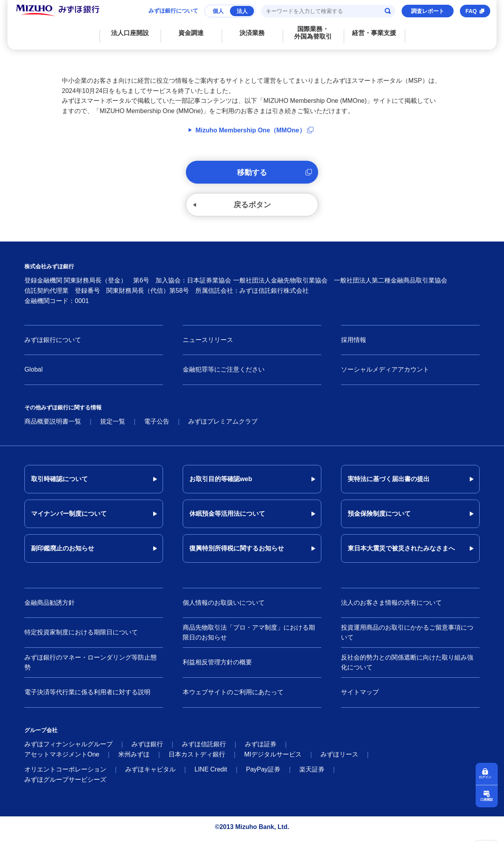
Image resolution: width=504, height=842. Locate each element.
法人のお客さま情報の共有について (391, 607)
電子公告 (157, 426)
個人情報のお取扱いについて (224, 607)
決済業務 (252, 33)
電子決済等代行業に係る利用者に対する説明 (87, 696)
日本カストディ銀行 (197, 759)
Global (33, 374)
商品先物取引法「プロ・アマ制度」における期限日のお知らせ (249, 637)
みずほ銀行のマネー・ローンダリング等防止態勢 (91, 667)
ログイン (487, 776)
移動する (252, 173)
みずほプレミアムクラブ (223, 426)
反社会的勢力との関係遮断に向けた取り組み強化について (407, 667)
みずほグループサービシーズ (65, 784)
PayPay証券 (263, 774)
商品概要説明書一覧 (53, 426)
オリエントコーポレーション (65, 774)
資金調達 (191, 33)
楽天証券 (312, 774)
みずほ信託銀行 (204, 748)
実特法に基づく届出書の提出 (389, 483)
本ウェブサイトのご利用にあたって (233, 696)
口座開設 (487, 799)
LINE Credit (211, 774)
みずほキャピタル (150, 774)
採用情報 (354, 344)
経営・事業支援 (374, 33)
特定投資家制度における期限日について (81, 637)
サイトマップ (360, 696)
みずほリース (339, 759)
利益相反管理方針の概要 (217, 666)
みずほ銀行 (147, 748)
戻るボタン (252, 208)
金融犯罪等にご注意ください (224, 374)
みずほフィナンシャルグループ (69, 748)
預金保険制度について (379, 518)
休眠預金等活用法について (227, 518)
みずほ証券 (261, 748)
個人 (218, 11)
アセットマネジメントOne (62, 759)
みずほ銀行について (173, 11)
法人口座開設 (130, 33)
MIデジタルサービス (273, 759)
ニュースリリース (208, 344)
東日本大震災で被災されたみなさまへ (401, 553)
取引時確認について (59, 483)
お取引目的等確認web (221, 483)
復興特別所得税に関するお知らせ (237, 553)
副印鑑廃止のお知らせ (63, 553)
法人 (242, 11)
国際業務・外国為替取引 (313, 33)
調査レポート (428, 11)
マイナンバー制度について (69, 518)
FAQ (471, 11)
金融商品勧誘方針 (50, 607)
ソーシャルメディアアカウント (385, 374)
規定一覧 (113, 426)
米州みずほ (134, 759)
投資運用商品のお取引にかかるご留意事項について (407, 637)
